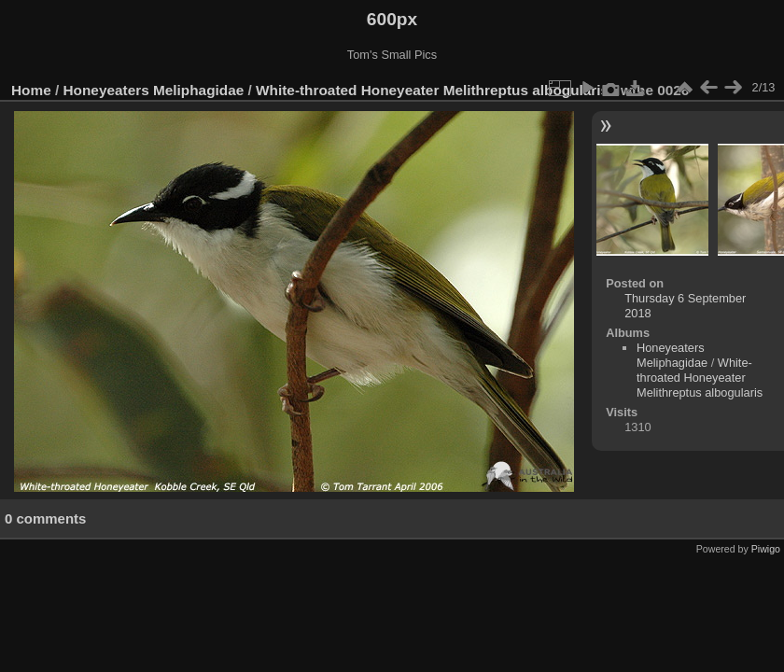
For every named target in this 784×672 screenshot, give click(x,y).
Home (31, 90)
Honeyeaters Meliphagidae (154, 90)
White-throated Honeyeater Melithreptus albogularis (432, 90)
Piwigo (766, 549)
